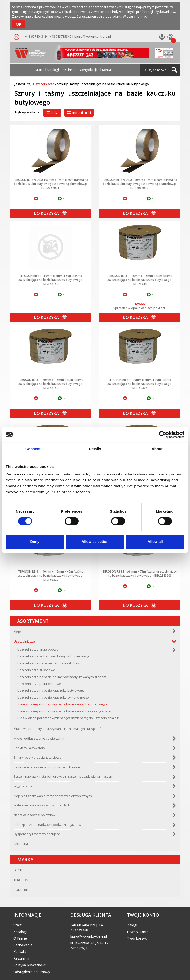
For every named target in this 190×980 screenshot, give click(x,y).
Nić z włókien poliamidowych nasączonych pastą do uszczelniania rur (68, 718)
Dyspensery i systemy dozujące (37, 834)
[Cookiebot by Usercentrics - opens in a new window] (163, 435)
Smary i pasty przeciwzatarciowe (37, 757)
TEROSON (21, 880)
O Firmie (69, 70)
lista (52, 113)
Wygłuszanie (23, 786)
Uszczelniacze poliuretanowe (39, 684)
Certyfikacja (89, 70)
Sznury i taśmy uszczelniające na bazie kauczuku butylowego (62, 704)
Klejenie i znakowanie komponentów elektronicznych (53, 796)
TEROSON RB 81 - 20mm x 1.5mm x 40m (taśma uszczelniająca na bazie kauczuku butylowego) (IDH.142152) (51, 384)
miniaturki (79, 113)
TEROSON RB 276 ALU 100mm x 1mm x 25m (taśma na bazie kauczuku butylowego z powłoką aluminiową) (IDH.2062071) (50, 184)
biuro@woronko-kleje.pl (93, 37)
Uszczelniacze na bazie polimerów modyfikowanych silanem (62, 677)
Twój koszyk (137, 938)
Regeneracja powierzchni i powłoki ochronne (47, 767)
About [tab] (157, 449)
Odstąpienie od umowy (32, 972)
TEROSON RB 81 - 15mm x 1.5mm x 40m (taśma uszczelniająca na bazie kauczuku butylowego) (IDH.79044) (140, 280)
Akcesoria (21, 844)
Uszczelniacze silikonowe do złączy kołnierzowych (54, 656)
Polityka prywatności (30, 965)
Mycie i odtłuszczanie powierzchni (39, 738)
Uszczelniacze (44, 84)
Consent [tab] (33, 449)
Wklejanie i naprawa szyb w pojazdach (42, 805)
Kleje (17, 632)
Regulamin (22, 958)
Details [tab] (95, 449)
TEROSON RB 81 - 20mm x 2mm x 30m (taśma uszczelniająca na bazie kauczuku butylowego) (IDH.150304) (140, 384)
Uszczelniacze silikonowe (36, 670)
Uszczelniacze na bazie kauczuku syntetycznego (53, 698)
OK (19, 24)
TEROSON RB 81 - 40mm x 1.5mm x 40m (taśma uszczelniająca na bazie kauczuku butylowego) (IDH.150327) (51, 576)
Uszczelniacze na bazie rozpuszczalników (48, 663)
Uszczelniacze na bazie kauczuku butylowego (51, 691)
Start (39, 70)
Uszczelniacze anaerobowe (38, 649)
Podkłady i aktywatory (29, 748)
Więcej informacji (136, 16)
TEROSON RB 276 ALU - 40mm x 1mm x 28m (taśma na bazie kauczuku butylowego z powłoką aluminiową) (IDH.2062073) (140, 184)
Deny (35, 542)
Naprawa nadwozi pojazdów (35, 815)
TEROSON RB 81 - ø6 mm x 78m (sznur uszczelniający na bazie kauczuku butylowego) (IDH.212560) (140, 573)
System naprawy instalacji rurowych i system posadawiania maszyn (63, 777)
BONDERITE (22, 890)
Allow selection (95, 542)
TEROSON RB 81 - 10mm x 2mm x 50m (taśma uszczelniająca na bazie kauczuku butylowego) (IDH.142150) (51, 280)
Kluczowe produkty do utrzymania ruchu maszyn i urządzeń (58, 729)
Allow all (155, 542)
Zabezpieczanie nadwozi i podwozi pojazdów (47, 825)
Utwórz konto (138, 932)
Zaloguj (133, 925)
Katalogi (53, 70)
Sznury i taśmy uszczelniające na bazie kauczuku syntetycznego (64, 711)
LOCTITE (20, 870)
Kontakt (108, 70)
